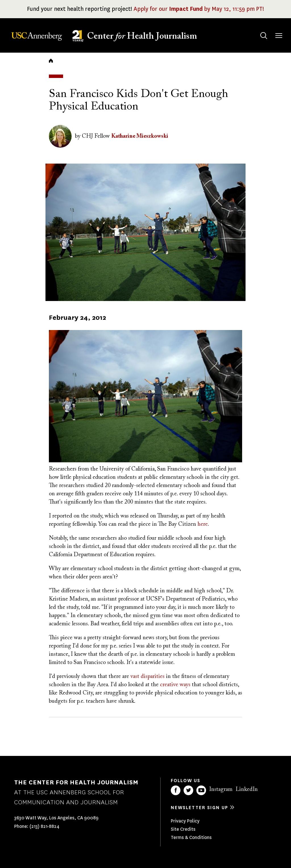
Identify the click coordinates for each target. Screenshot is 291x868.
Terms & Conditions (191, 837)
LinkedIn (247, 789)
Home (51, 61)
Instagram (221, 789)
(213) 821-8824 (44, 826)
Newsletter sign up (199, 808)
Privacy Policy (185, 821)
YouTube (201, 790)
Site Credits (183, 829)
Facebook (176, 790)
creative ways (175, 685)
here (203, 524)
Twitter (188, 790)
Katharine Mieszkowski (140, 136)
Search (258, 30)
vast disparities (147, 677)
